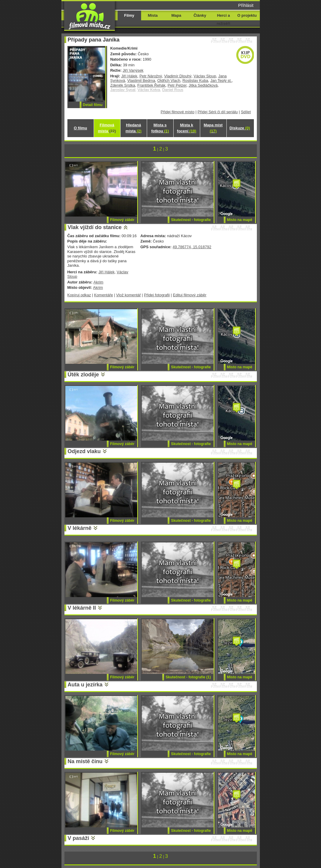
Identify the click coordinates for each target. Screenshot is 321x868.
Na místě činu (85, 761)
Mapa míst (213, 128)
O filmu (80, 128)
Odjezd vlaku (84, 451)
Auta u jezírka (85, 685)
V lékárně (80, 528)
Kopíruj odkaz (79, 295)
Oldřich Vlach (169, 80)
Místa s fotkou (160, 128)
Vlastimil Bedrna (141, 80)
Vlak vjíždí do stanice (95, 227)
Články (200, 15)
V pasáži (78, 838)
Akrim (98, 282)
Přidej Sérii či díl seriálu (218, 112)
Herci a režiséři (223, 19)
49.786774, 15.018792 (192, 247)
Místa (153, 15)
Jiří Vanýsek (133, 70)
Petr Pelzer (177, 85)
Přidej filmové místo (178, 112)
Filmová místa (107, 128)
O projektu (247, 15)
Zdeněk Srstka (123, 85)
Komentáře (103, 295)
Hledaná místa (134, 128)
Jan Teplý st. (221, 80)
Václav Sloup (205, 76)
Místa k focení (187, 128)
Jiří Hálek (129, 76)
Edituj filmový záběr (190, 295)
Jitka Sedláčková (203, 85)
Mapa (176, 15)
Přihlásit (246, 5)
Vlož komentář (128, 295)
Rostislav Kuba (195, 80)
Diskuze (240, 128)
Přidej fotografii (157, 295)
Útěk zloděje (83, 375)
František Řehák (151, 85)
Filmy (129, 15)
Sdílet (246, 112)
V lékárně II (82, 608)
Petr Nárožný (151, 76)
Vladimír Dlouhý (178, 76)
